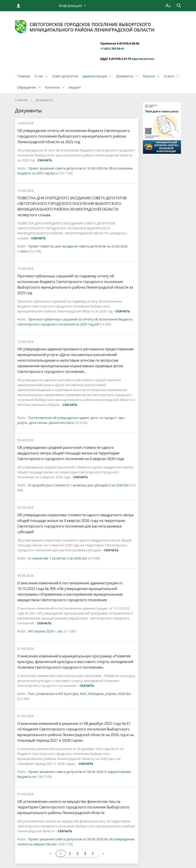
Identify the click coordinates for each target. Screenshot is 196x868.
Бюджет (75, 87)
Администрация (95, 76)
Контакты (52, 87)
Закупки (149, 76)
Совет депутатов (65, 76)
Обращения (27, 87)
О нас (39, 76)
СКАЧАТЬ (45, 160)
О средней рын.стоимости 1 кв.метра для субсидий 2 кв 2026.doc (79, 485)
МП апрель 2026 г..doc (46, 631)
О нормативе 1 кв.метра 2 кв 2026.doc (58, 558)
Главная (24, 76)
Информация (70, 6)
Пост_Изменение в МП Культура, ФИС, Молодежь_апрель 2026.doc (80, 694)
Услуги (169, 76)
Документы (125, 76)
